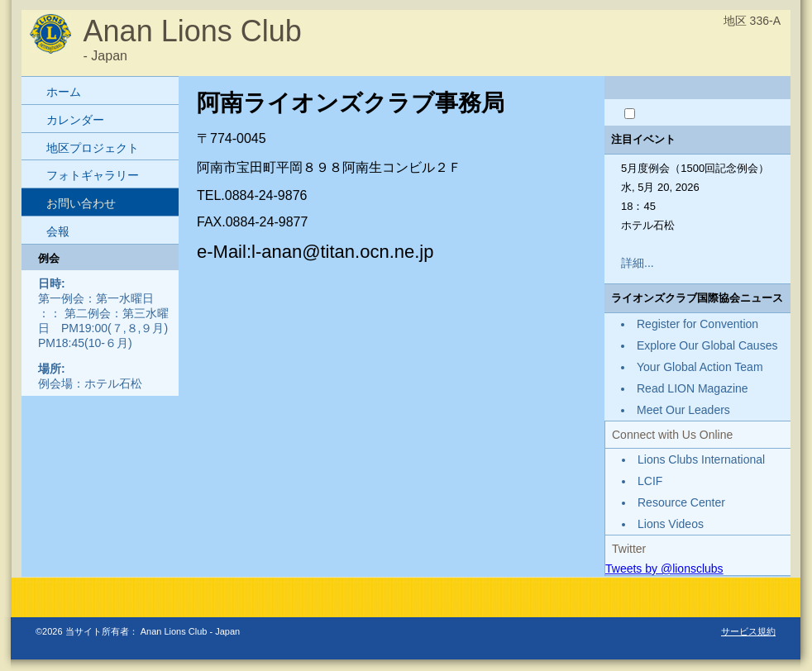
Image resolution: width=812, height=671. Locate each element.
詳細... (638, 263)
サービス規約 (748, 631)
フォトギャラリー (93, 175)
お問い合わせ (81, 203)
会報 (58, 231)
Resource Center (681, 502)
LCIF (650, 481)
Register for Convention (697, 324)
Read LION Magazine (693, 388)
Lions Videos (671, 524)
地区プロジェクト (93, 148)
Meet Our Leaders (683, 410)
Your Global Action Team (700, 367)
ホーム (64, 92)
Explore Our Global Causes (707, 345)
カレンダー (75, 120)
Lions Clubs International (701, 459)
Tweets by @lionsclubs (664, 569)
